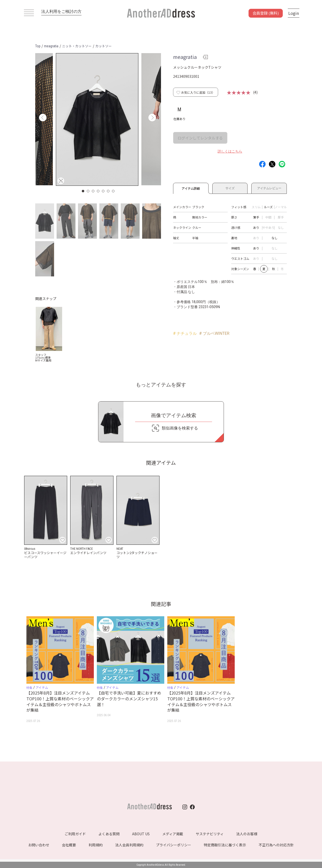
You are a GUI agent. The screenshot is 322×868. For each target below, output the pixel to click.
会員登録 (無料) (266, 13)
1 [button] (83, 191)
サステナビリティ (210, 834)
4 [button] (98, 191)
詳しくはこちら (230, 151)
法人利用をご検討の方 (61, 11)
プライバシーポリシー (174, 845)
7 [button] (113, 191)
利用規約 (96, 845)
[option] (97, 119)
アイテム (42, 687)
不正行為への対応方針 (276, 845)
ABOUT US (141, 834)
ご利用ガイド (75, 834)
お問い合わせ (39, 845)
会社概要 (69, 845)
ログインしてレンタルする (200, 138)
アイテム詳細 (191, 188)
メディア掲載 (173, 834)
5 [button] (103, 191)
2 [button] (88, 191)
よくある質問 (109, 834)
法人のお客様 (247, 834)
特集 (29, 688)
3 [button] (93, 191)
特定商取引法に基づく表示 (225, 845)
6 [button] (108, 191)
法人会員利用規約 (129, 845)
